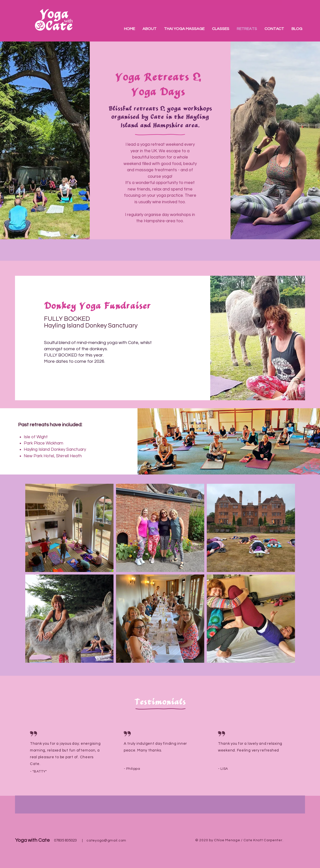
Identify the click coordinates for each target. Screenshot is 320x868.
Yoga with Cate (32, 840)
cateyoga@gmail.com (106, 840)
